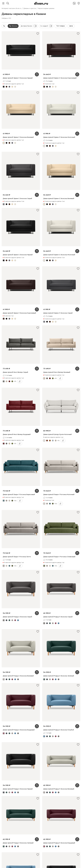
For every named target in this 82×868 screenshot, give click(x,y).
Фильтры (13, 26)
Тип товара (60, 26)
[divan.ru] (41, 3)
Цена (71, 26)
